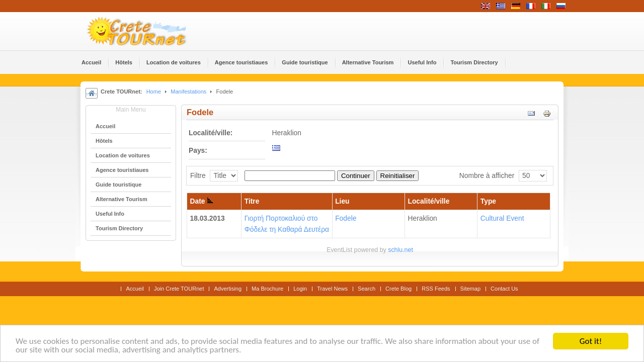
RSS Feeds (436, 289)
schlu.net (400, 250)
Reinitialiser (398, 176)
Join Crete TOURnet (179, 289)
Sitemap (470, 289)
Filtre (198, 176)
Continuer (356, 176)
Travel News (332, 289)
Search (367, 289)
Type (488, 201)
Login (300, 289)
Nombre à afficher (487, 176)
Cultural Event (502, 218)
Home (154, 92)
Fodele (346, 218)
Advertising (228, 289)
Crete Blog (398, 289)
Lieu (342, 201)
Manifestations (188, 92)
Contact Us (504, 289)
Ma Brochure (267, 289)
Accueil (135, 289)
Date (202, 201)
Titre (252, 201)
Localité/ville (429, 201)
